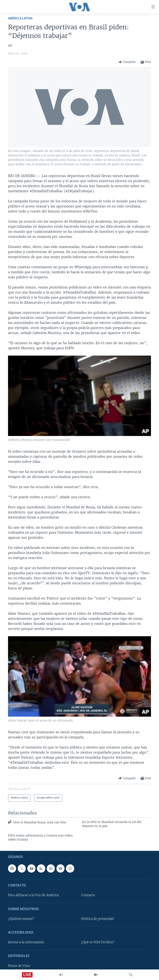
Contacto (88, 895)
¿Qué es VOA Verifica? (98, 942)
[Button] (127, 62)
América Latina (20, 18)
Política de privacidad (97, 919)
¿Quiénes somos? (21, 919)
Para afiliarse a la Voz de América (33, 895)
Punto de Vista (19, 966)
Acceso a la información (26, 942)
